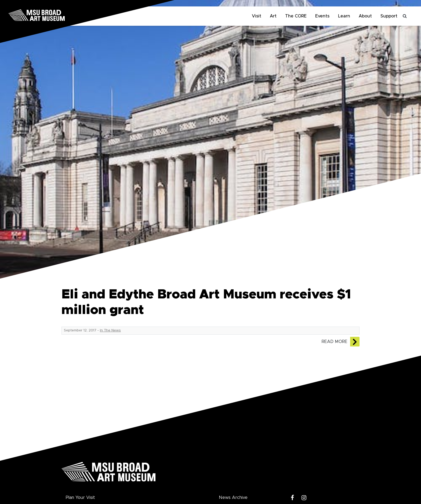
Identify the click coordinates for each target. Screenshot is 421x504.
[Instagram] (304, 498)
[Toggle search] (405, 16)
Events (322, 16)
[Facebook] (293, 498)
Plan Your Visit (80, 498)
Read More (335, 342)
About (365, 16)
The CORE (296, 16)
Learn (344, 16)
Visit (257, 16)
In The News (110, 330)
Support (389, 16)
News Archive (233, 498)
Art (273, 16)
